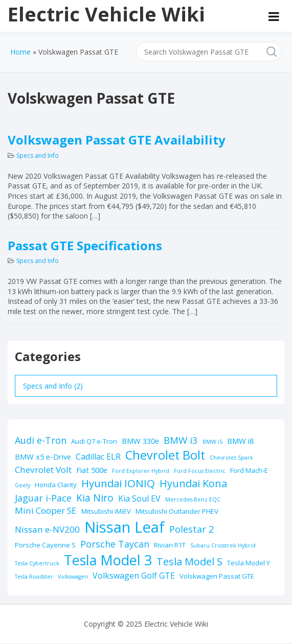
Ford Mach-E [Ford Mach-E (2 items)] (249, 470)
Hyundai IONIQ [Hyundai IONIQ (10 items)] (118, 483)
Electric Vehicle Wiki (106, 14)
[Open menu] (274, 16)
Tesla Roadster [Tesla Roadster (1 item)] (34, 577)
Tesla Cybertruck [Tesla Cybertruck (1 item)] (37, 563)
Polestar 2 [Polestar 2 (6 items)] (192, 529)
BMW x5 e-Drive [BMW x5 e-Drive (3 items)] (43, 457)
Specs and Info (38, 156)
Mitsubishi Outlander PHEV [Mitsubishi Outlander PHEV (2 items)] (177, 511)
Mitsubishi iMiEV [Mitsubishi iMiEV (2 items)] (106, 511)
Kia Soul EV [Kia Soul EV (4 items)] (139, 498)
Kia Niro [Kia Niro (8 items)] (95, 498)
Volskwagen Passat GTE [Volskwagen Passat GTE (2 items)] (217, 576)
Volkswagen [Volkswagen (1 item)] (73, 577)
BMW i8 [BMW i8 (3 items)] (240, 441)
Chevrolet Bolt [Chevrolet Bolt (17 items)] (165, 455)
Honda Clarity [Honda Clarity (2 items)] (56, 485)
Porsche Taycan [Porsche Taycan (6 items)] (115, 544)
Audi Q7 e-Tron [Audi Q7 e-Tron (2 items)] (94, 441)
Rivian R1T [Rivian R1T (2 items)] (170, 545)
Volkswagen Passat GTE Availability (117, 140)
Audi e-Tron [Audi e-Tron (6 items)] (41, 440)
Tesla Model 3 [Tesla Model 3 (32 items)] (108, 560)
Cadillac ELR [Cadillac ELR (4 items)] (98, 457)
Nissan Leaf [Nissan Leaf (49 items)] (125, 527)
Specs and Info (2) (53, 386)
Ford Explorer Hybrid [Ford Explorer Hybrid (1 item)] (141, 471)
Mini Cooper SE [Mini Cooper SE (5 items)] (46, 510)
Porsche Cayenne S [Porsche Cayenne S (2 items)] (45, 545)
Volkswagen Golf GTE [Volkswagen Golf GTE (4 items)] (134, 576)
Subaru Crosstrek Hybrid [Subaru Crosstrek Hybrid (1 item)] (223, 545)
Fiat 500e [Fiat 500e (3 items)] (92, 470)
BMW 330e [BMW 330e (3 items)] (140, 441)
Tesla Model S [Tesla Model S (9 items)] (189, 562)
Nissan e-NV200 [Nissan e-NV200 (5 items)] (47, 529)
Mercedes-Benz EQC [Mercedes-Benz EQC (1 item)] (193, 499)
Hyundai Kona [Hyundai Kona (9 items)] (193, 483)
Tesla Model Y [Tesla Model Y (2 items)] (249, 563)
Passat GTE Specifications (85, 245)
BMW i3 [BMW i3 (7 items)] (181, 440)
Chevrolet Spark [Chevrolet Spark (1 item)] (231, 458)
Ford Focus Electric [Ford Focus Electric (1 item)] (200, 471)
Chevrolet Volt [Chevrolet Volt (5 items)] (43, 470)
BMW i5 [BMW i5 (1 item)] (212, 442)
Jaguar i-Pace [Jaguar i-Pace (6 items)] (43, 498)
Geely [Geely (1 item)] (23, 485)
